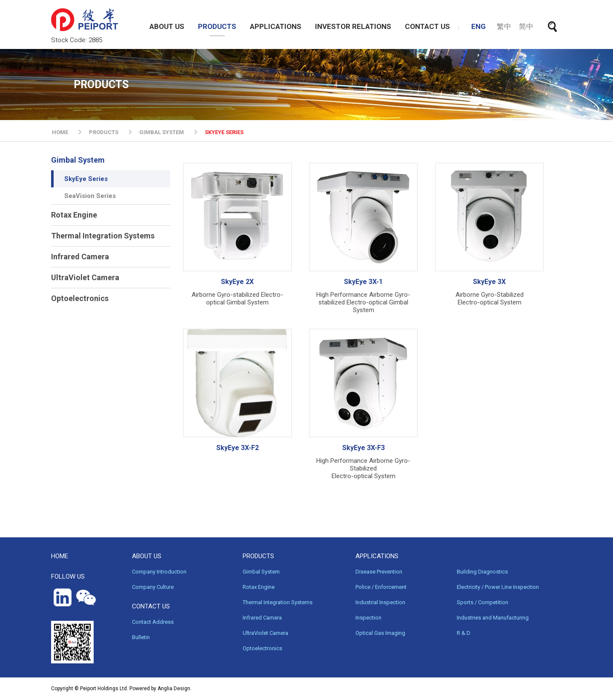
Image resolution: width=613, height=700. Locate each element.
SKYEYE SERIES (224, 132)
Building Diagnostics (482, 572)
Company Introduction (159, 572)
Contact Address (153, 622)
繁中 (504, 26)
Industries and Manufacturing (493, 618)
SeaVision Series (90, 196)
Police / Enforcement (381, 587)
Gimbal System (78, 160)
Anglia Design (174, 689)
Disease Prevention (379, 572)
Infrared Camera (80, 257)
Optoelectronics (80, 298)
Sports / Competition (483, 602)
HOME (60, 132)
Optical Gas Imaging (380, 633)
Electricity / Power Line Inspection (498, 587)
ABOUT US (167, 26)
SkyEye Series (86, 179)
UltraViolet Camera (85, 277)
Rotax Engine (74, 215)
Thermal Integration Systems (103, 236)
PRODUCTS (217, 26)
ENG (478, 26)
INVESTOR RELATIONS (353, 26)
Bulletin (141, 637)
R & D (464, 633)
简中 (526, 26)
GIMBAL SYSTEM (162, 132)
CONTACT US (427, 26)
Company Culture (153, 587)
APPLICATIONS (276, 26)
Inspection (368, 618)
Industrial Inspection (380, 602)
